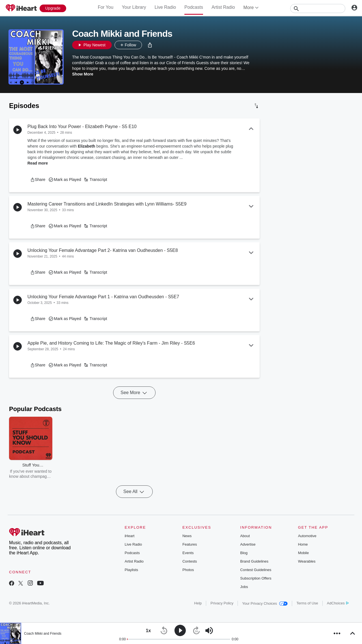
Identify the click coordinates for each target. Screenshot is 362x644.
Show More (83, 74)
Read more (38, 163)
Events (188, 553)
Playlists (132, 570)
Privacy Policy (222, 603)
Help (198, 603)
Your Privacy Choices (265, 603)
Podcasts (194, 7)
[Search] (318, 8)
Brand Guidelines (254, 561)
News (187, 536)
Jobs (244, 587)
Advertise (248, 544)
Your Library (134, 7)
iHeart (130, 536)
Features (190, 544)
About (245, 536)
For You (106, 7)
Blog (244, 553)
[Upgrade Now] (53, 8)
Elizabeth (86, 146)
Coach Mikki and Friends (43, 634)
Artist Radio (223, 7)
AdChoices (338, 603)
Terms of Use (307, 603)
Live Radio (165, 7)
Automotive (307, 536)
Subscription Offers (256, 578)
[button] (150, 45)
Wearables (307, 561)
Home (303, 544)
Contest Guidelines (256, 570)
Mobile (303, 553)
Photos (188, 570)
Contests (190, 561)
